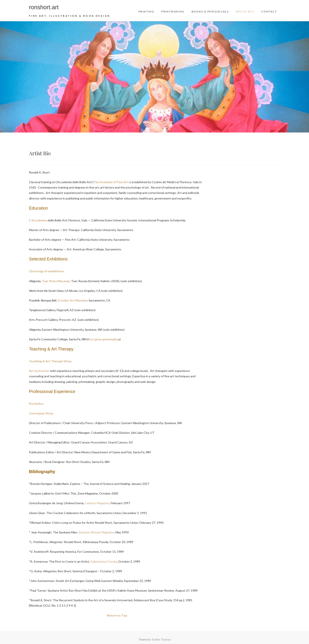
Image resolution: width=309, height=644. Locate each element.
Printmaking (173, 11)
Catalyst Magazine (97, 503)
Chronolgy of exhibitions (47, 271)
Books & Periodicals (210, 11)
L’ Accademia (38, 220)
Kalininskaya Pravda (104, 561)
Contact (269, 11)
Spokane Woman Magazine (96, 532)
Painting (146, 11)
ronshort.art (44, 7)
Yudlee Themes (161, 639)
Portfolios (36, 404)
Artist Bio (245, 11)
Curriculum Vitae (41, 413)
